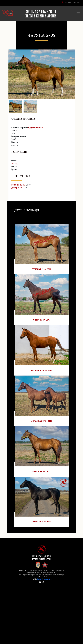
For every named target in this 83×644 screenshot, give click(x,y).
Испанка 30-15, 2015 (42, 421)
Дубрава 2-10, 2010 (41, 269)
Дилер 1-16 (17, 188)
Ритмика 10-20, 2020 (41, 370)
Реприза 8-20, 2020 (42, 522)
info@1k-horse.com (44, 579)
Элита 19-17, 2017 (41, 320)
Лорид (14, 163)
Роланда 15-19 (18, 185)
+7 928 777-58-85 (73, 3)
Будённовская (35, 127)
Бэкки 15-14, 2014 (41, 472)
